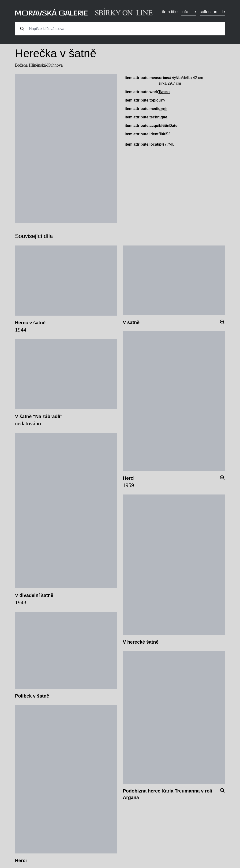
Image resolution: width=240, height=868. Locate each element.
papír (163, 109)
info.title (189, 12)
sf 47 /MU (166, 144)
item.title (170, 12)
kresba (164, 92)
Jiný (162, 100)
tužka (163, 117)
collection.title (212, 12)
